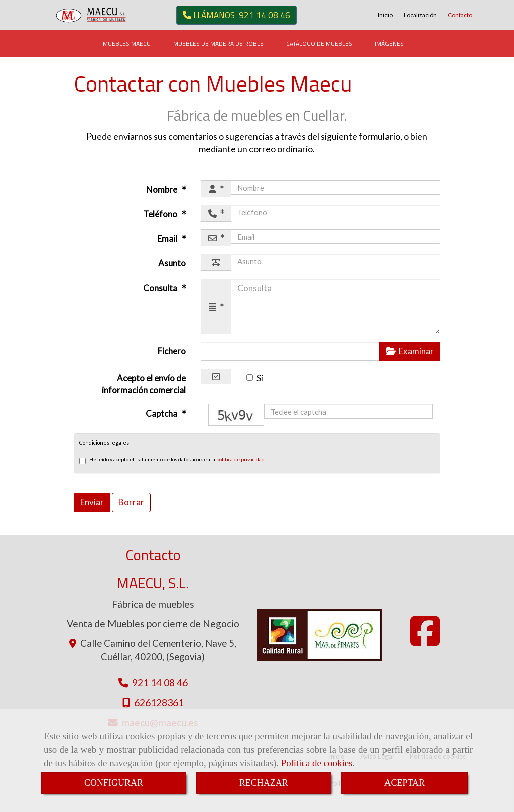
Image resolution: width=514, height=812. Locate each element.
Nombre (162, 189)
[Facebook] (425, 641)
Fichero (172, 351)
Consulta (161, 288)
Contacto (460, 15)
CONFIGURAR (114, 783)
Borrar (131, 502)
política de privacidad (240, 459)
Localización (420, 15)
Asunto (172, 263)
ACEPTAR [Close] (405, 783)
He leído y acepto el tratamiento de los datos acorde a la (172, 460)
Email (168, 239)
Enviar (92, 502)
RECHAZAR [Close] (264, 783)
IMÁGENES (389, 44)
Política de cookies (317, 763)
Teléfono (161, 214)
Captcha (162, 413)
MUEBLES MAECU (127, 44)
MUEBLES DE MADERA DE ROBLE (218, 44)
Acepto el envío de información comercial (144, 384)
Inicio (385, 15)
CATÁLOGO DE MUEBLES (319, 44)
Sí (255, 378)
